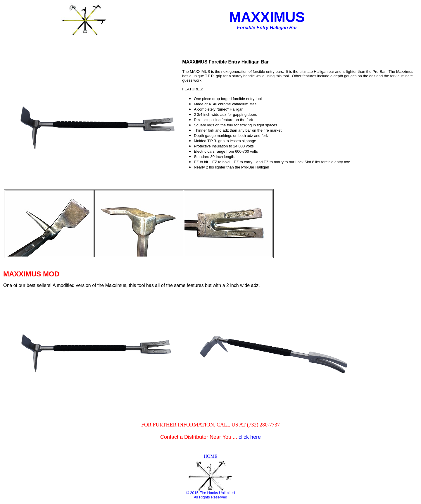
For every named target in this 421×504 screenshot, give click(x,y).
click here (250, 437)
